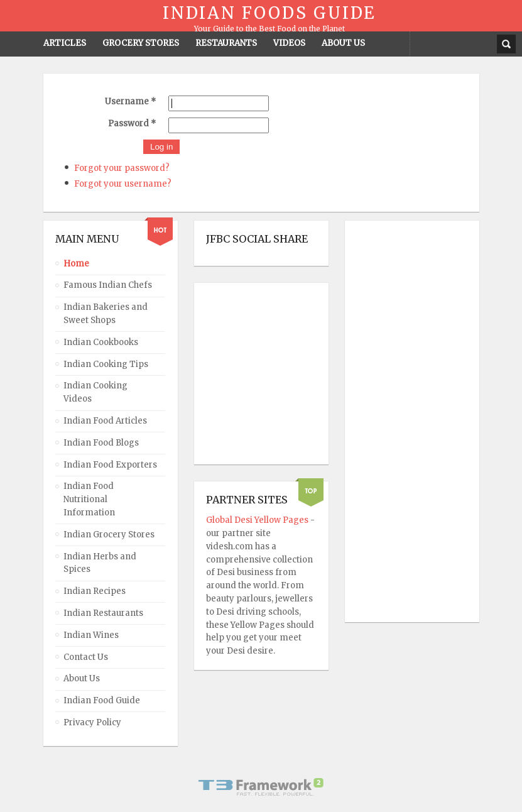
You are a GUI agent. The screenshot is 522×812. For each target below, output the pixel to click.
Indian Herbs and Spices (100, 563)
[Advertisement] (407, 422)
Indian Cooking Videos (95, 392)
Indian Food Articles (105, 421)
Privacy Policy (92, 722)
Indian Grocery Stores (109, 535)
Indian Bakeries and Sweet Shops (106, 314)
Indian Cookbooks (101, 342)
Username (130, 101)
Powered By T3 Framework (261, 787)
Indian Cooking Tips (106, 364)
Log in (161, 147)
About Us (82, 678)
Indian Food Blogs (101, 443)
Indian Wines (91, 635)
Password (132, 123)
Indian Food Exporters (110, 465)
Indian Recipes (95, 591)
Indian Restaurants (103, 613)
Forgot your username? (123, 184)
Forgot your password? (122, 168)
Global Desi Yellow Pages (258, 520)
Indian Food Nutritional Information (89, 499)
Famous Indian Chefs (108, 285)
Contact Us (86, 657)
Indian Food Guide (102, 700)
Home (76, 264)
